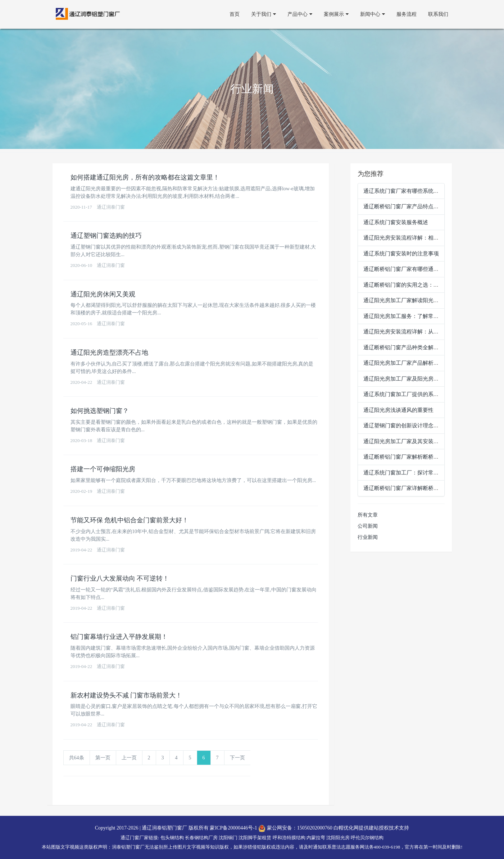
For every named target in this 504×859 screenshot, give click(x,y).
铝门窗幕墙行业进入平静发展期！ (119, 637)
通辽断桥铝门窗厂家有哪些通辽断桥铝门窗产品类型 (425, 269)
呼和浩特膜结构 (289, 838)
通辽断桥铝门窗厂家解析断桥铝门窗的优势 (415, 457)
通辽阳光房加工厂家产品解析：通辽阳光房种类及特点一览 (433, 363)
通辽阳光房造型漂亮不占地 (109, 353)
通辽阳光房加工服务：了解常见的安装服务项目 (420, 316)
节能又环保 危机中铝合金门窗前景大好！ (130, 520)
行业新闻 (368, 537)
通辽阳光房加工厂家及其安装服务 (404, 441)
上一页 (129, 758)
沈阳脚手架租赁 (255, 838)
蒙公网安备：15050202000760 (295, 828)
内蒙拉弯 (316, 838)
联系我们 (438, 14)
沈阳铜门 (228, 838)
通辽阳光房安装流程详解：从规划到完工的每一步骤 (425, 332)
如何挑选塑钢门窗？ (100, 411)
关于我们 (264, 14)
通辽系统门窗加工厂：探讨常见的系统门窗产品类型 (425, 473)
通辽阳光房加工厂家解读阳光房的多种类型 (415, 300)
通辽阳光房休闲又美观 (103, 294)
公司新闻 (368, 526)
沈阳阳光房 (338, 838)
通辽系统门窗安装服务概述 (396, 222)
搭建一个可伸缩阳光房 (103, 469)
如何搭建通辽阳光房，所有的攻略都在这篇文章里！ (145, 177)
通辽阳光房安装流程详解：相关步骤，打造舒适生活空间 (431, 238)
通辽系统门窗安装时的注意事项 (401, 254)
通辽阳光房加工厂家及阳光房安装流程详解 (415, 379)
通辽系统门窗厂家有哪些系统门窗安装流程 (415, 191)
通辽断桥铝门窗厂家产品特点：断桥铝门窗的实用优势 (428, 206)
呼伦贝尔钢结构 (367, 838)
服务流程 (407, 14)
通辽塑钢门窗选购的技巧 (106, 236)
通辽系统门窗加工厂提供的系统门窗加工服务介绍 (423, 394)
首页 (235, 14)
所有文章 (368, 515)
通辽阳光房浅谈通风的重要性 (398, 410)
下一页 (237, 758)
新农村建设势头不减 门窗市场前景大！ (126, 695)
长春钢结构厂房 (201, 838)
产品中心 (300, 14)
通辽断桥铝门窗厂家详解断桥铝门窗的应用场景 (420, 488)
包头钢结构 (172, 838)
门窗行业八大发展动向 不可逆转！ (120, 578)
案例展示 (336, 14)
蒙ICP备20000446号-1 (233, 828)
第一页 (103, 758)
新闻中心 (373, 14)
